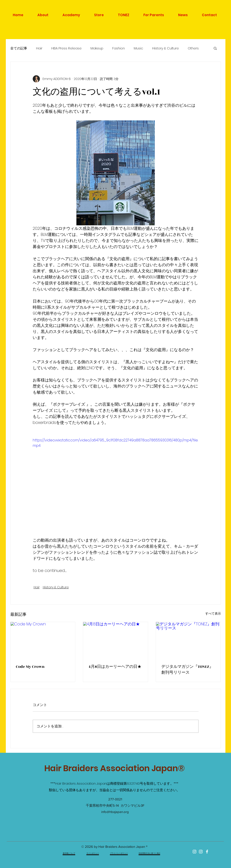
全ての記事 (19, 48)
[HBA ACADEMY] (201, 852)
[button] (215, 48)
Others (193, 48)
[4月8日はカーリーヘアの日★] (115, 640)
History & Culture (165, 48)
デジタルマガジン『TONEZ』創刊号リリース (187, 670)
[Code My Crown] (43, 640)
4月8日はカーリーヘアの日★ (115, 667)
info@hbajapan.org (115, 812)
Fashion (119, 48)
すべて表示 (213, 613)
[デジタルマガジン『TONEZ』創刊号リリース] (188, 640)
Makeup (97, 48)
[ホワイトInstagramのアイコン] (194, 852)
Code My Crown (30, 667)
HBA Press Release (66, 48)
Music (138, 48)
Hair (39, 48)
